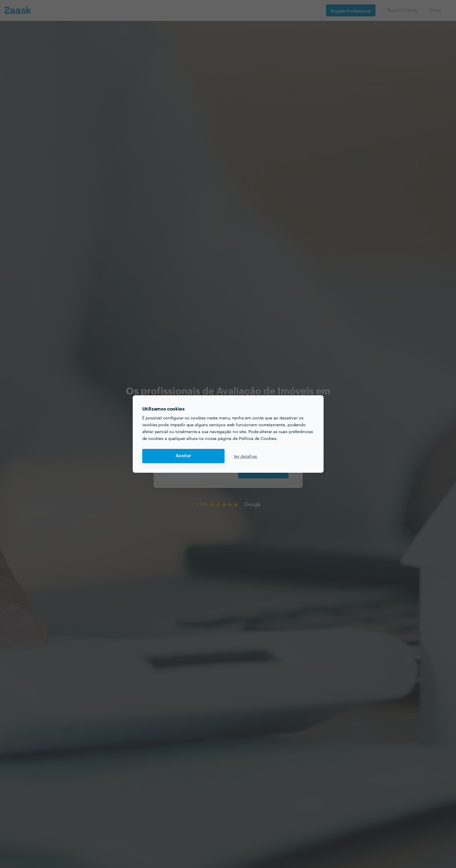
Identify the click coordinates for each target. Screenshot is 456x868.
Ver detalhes (245, 456)
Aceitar (183, 456)
